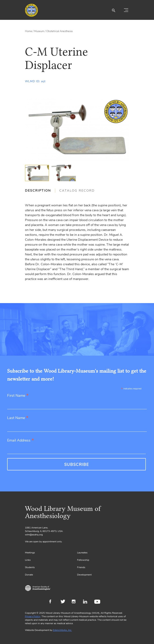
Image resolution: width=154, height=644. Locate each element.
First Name (18, 396)
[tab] (40, 191)
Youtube (98, 602)
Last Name (18, 418)
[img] (37, 173)
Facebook (53, 602)
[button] (114, 10)
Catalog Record (77, 191)
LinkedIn (87, 602)
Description (38, 191)
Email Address (21, 441)
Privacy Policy (33, 616)
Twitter (64, 602)
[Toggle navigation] (126, 10)
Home (29, 31)
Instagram (75, 602)
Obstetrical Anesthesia (59, 31)
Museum (39, 31)
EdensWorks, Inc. (62, 630)
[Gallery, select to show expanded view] (77, 129)
